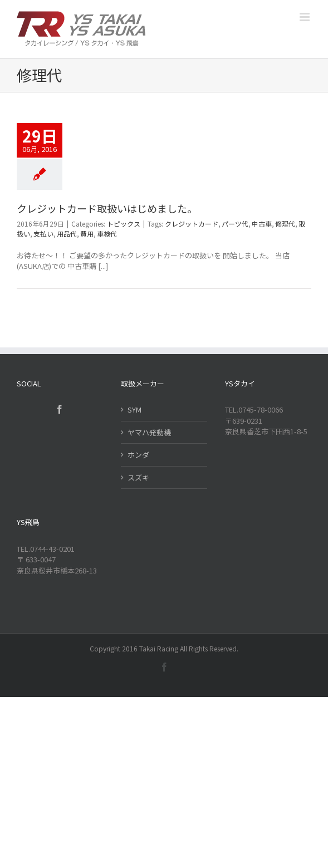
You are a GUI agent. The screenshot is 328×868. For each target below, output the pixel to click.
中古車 (262, 224)
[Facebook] (60, 409)
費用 (87, 234)
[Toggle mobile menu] (305, 17)
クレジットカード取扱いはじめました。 (107, 208)
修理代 (285, 224)
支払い (43, 234)
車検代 (107, 234)
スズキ (138, 477)
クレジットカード (192, 224)
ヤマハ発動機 (149, 432)
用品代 (67, 234)
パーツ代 (235, 224)
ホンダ (138, 455)
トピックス (124, 224)
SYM (134, 410)
